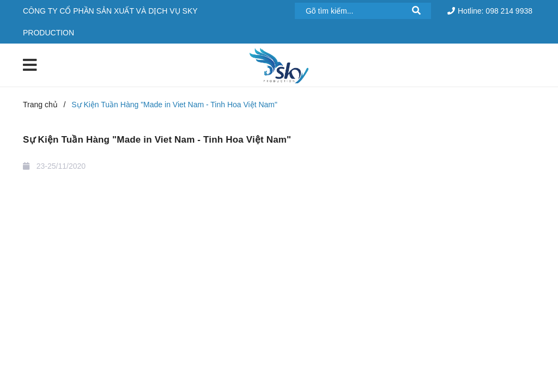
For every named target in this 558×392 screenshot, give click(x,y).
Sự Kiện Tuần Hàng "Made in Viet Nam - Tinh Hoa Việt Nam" (157, 140)
